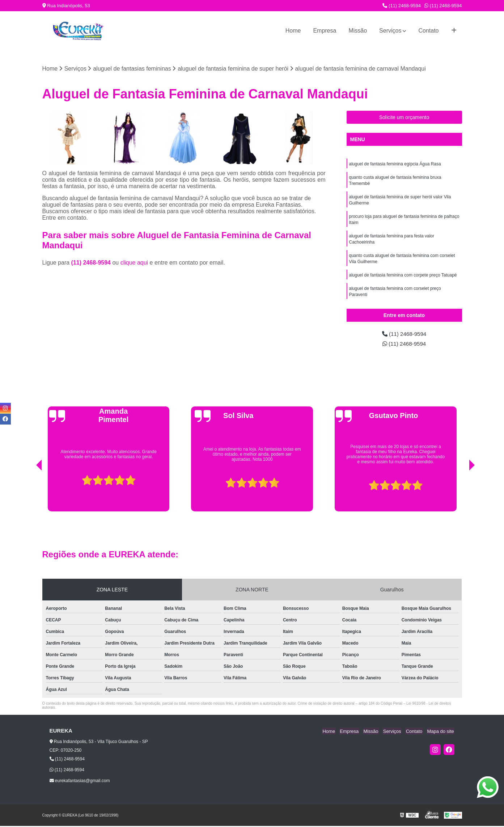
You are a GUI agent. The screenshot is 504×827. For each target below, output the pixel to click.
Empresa (325, 31)
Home (293, 31)
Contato (428, 31)
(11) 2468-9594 (402, 6)
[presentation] (29, 494)
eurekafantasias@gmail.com (80, 782)
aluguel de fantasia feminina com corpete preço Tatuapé (403, 279)
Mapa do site (441, 732)
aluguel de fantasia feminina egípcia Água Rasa (395, 164)
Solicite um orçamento (404, 118)
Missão (358, 31)
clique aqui (134, 263)
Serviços (390, 31)
